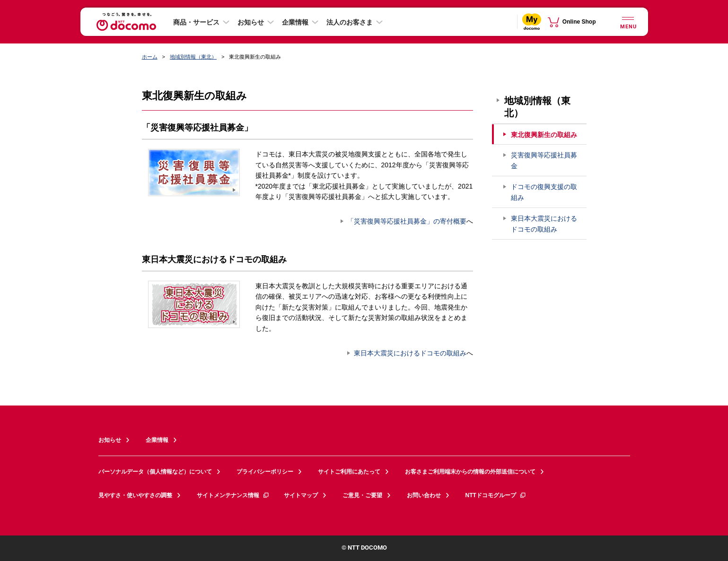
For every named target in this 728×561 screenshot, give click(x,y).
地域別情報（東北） (193, 57)
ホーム (150, 57)
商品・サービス (196, 22)
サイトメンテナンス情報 (233, 495)
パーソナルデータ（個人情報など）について (155, 472)
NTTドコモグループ (496, 495)
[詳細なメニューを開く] (628, 22)
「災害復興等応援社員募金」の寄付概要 (407, 221)
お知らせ (251, 22)
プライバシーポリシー (265, 472)
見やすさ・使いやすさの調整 (135, 495)
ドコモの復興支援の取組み (544, 192)
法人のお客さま (350, 22)
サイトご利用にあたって (349, 472)
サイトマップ (301, 495)
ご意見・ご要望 (362, 495)
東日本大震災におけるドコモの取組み (410, 353)
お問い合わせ (424, 495)
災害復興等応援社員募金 (544, 160)
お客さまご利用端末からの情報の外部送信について (470, 472)
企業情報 (295, 22)
